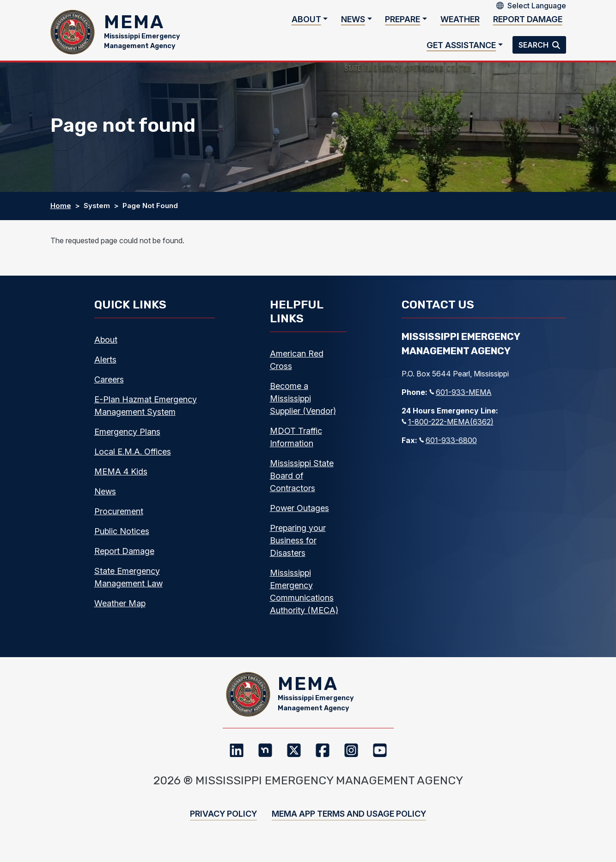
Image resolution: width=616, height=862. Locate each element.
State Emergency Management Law (128, 583)
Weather (460, 22)
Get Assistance (461, 48)
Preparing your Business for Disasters (298, 546)
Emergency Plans (127, 438)
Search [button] (534, 48)
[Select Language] (537, 6)
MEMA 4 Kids (121, 477)
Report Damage (528, 22)
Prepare (403, 22)
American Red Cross (297, 366)
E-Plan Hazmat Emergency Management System (146, 412)
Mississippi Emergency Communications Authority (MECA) (304, 597)
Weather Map (120, 609)
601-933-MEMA (460, 398)
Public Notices (122, 537)
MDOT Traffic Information (296, 443)
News (353, 22)
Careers (109, 385)
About (306, 22)
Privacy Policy (223, 826)
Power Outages (299, 514)
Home (61, 212)
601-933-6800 (448, 446)
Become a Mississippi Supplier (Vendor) (303, 404)
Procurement (119, 517)
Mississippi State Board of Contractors (302, 482)
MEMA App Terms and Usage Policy (349, 826)
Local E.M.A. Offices (133, 458)
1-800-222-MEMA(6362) (448, 428)
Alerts (105, 366)
